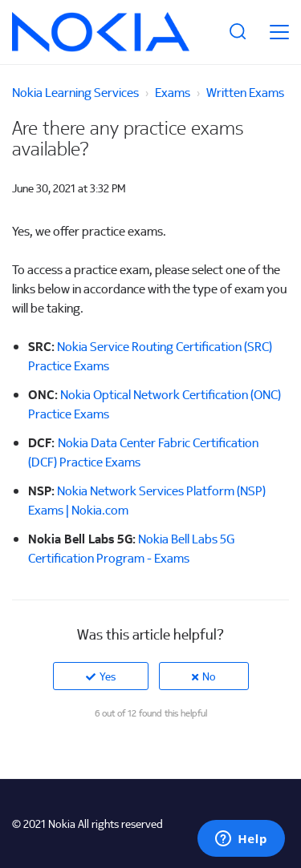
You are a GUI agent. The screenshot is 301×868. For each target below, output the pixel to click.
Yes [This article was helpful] (108, 676)
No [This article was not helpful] (209, 676)
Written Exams (245, 92)
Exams (173, 92)
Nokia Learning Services (75, 92)
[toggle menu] (279, 32)
